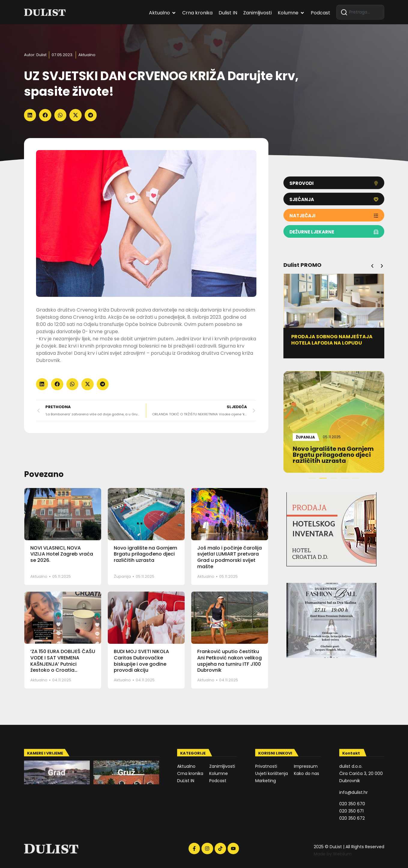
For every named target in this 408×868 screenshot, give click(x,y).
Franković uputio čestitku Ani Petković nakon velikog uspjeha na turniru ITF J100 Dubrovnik (230, 661)
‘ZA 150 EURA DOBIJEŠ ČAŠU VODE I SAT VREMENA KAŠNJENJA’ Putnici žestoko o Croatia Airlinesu (63, 664)
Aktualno (87, 55)
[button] (30, 115)
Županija (122, 576)
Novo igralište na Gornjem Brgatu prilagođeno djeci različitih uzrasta (145, 554)
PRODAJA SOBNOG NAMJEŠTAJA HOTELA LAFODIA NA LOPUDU (335, 340)
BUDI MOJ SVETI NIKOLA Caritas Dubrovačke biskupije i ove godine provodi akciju (141, 661)
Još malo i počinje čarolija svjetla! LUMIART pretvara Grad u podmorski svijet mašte (230, 557)
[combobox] (360, 12)
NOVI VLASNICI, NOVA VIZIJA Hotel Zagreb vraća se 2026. (62, 554)
